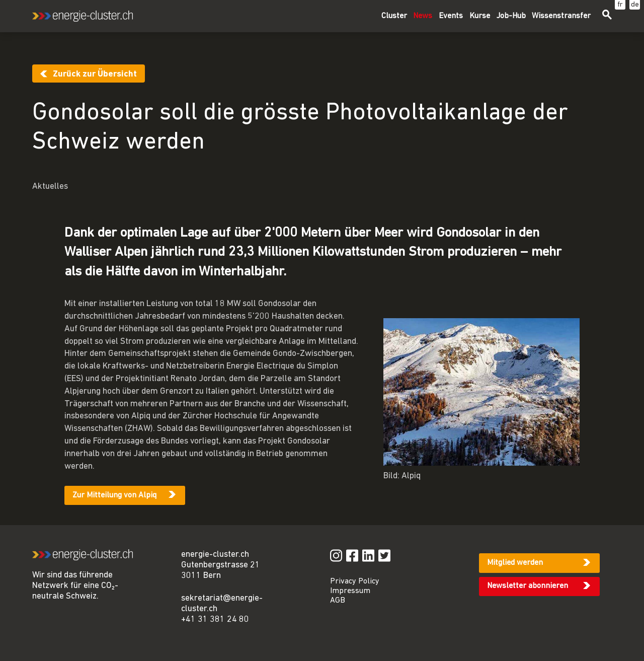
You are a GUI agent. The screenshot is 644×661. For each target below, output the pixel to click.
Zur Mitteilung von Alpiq (114, 495)
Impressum (350, 591)
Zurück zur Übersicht (95, 74)
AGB (338, 601)
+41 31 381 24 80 (215, 619)
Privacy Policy (355, 581)
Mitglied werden (515, 563)
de (635, 5)
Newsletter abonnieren (528, 586)
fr (620, 5)
